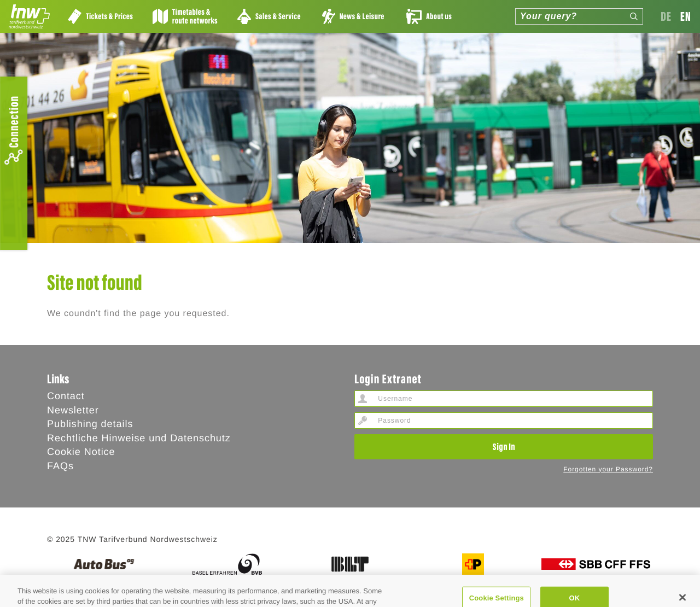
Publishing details (90, 424)
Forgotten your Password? (608, 469)
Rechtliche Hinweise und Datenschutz (139, 438)
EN (686, 16)
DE (666, 16)
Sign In (504, 446)
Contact (66, 396)
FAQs (60, 466)
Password (363, 421)
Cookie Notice (81, 452)
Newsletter (73, 410)
